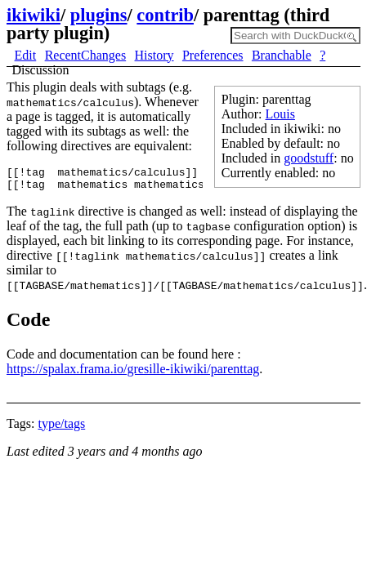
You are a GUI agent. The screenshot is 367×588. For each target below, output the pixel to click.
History (154, 55)
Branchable (282, 55)
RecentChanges (86, 55)
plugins (99, 15)
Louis (280, 114)
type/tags (61, 428)
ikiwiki (34, 15)
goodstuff (309, 158)
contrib (165, 15)
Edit (26, 55)
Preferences (213, 55)
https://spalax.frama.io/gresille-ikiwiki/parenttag (133, 374)
